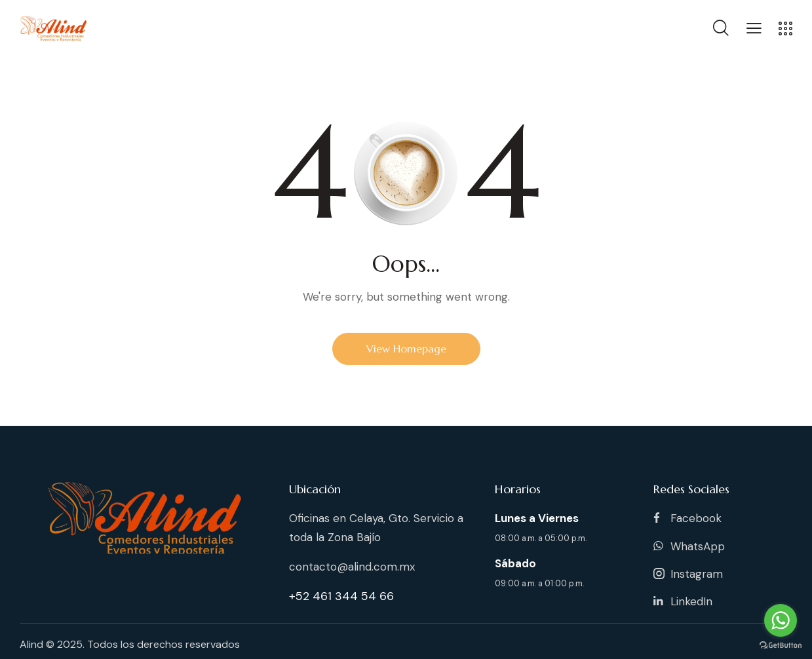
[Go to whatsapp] (781, 620)
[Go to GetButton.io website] (781, 646)
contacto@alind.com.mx (352, 567)
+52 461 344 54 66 (341, 596)
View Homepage (406, 348)
